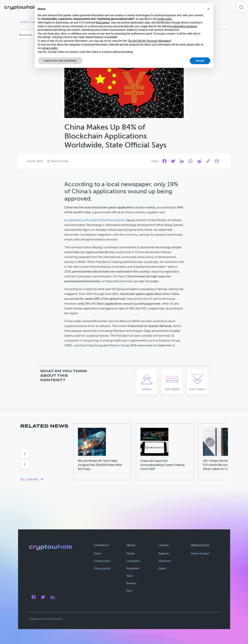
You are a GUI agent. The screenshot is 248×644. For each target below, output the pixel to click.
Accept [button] (200, 61)
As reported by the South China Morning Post (95, 220)
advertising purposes (185, 26)
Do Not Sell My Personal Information (150, 41)
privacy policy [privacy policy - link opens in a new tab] (50, 48)
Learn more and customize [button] (60, 61)
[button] (209, 9)
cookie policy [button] (165, 19)
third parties (103, 23)
